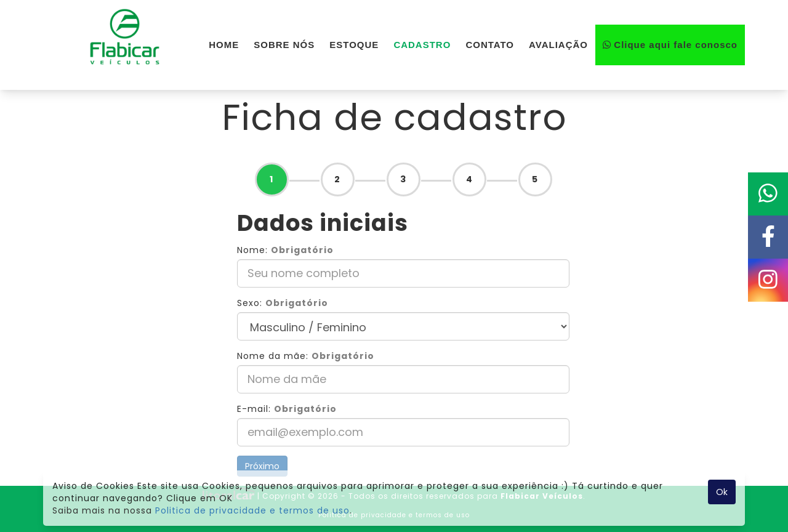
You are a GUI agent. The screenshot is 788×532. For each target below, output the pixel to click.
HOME (224, 45)
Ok (722, 492)
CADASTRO (422, 45)
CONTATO (490, 45)
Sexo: (283, 303)
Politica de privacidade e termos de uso (252, 510)
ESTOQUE (354, 45)
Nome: (285, 250)
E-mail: (287, 409)
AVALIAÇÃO (558, 45)
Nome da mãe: (306, 356)
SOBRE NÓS (284, 45)
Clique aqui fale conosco (670, 45)
